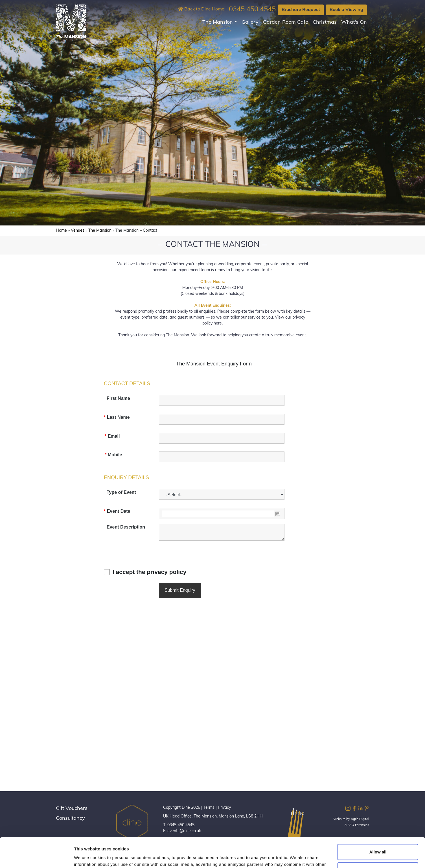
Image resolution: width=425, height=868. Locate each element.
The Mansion (218, 22)
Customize (378, 840)
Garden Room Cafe (286, 22)
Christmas (325, 22)
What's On (354, 22)
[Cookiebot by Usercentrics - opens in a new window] (37, 857)
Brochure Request (301, 10)
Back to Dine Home (201, 9)
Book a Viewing (346, 10)
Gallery (250, 22)
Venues (78, 231)
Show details (87, 857)
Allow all (378, 822)
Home (61, 231)
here (218, 324)
